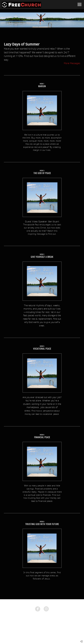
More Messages (72, 63)
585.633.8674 (42, 623)
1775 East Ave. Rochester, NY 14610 (42, 619)
